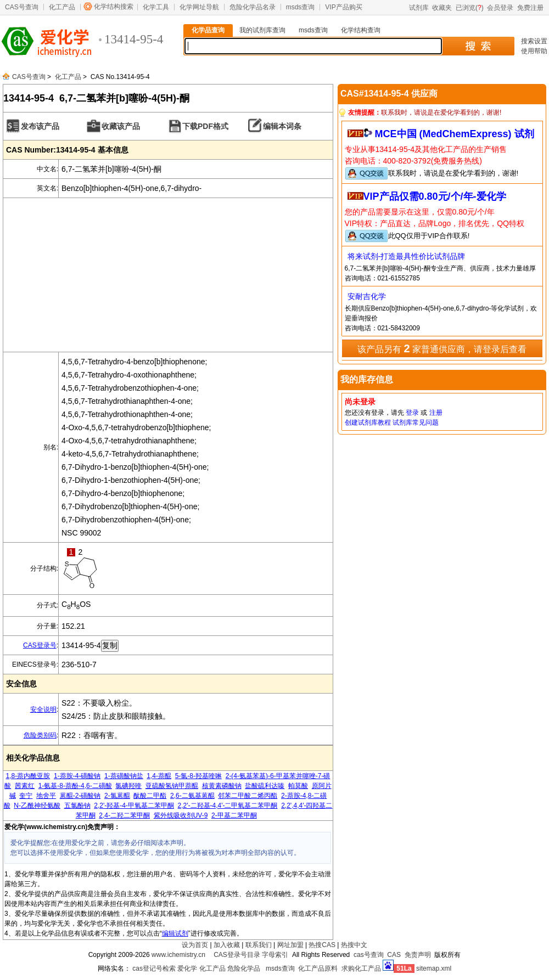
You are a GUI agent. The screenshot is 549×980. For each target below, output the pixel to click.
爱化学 (187, 968)
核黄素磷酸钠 (222, 786)
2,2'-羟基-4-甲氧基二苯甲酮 (134, 806)
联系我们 (259, 945)
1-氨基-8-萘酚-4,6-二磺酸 (75, 786)
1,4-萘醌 (159, 776)
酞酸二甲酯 (150, 796)
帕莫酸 (298, 786)
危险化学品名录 (253, 7)
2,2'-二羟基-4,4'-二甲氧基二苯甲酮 (228, 806)
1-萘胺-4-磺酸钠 (77, 776)
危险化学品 (244, 968)
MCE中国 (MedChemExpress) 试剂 (455, 134)
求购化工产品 (361, 968)
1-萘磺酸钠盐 (124, 776)
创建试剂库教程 (368, 423)
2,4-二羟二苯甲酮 (124, 815)
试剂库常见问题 (416, 423)
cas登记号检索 (154, 968)
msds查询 (301, 7)
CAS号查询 (22, 7)
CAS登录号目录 (237, 955)
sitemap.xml (434, 968)
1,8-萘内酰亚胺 (28, 776)
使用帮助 (534, 51)
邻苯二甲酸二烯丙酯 (248, 796)
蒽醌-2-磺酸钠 (80, 796)
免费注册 (530, 8)
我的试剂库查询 (262, 30)
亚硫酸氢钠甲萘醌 (172, 786)
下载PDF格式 (205, 126)
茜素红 (25, 786)
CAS (394, 955)
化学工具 (156, 7)
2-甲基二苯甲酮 (234, 815)
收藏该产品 (121, 126)
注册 (436, 413)
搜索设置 (534, 41)
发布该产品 (40, 126)
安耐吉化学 (367, 296)
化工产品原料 (318, 968)
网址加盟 (290, 945)
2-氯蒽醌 (117, 796)
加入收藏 (227, 945)
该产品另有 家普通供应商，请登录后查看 (442, 348)
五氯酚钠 (77, 806)
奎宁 (26, 796)
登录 (412, 413)
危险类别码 (40, 735)
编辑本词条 (282, 126)
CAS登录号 (40, 645)
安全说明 (43, 709)
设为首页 (195, 945)
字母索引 (275, 955)
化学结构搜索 (114, 7)
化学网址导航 (199, 7)
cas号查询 (369, 955)
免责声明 (418, 955)
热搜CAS (322, 945)
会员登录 (500, 8)
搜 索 (478, 46)
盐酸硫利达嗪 (265, 786)
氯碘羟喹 (128, 786)
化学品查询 (208, 30)
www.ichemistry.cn (178, 955)
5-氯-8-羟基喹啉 (198, 776)
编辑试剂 (175, 933)
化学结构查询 (361, 30)
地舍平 (46, 796)
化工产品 (62, 7)
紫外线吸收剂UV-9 (181, 815)
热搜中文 (354, 945)
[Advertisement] (168, 275)
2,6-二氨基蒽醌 (192, 796)
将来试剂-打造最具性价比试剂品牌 (407, 256)
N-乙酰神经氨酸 (37, 806)
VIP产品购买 (343, 7)
